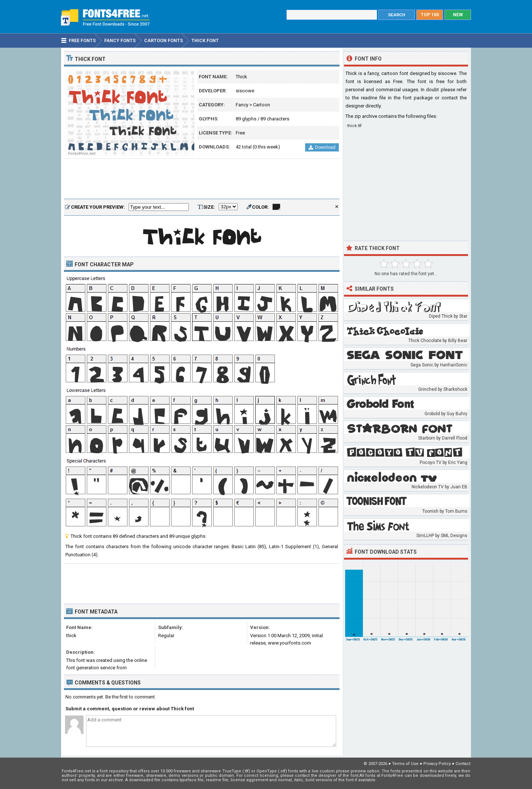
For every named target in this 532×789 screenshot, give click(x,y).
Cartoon (262, 105)
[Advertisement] (202, 179)
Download (322, 147)
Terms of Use (405, 764)
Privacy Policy (437, 764)
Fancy (242, 105)
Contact (463, 764)
